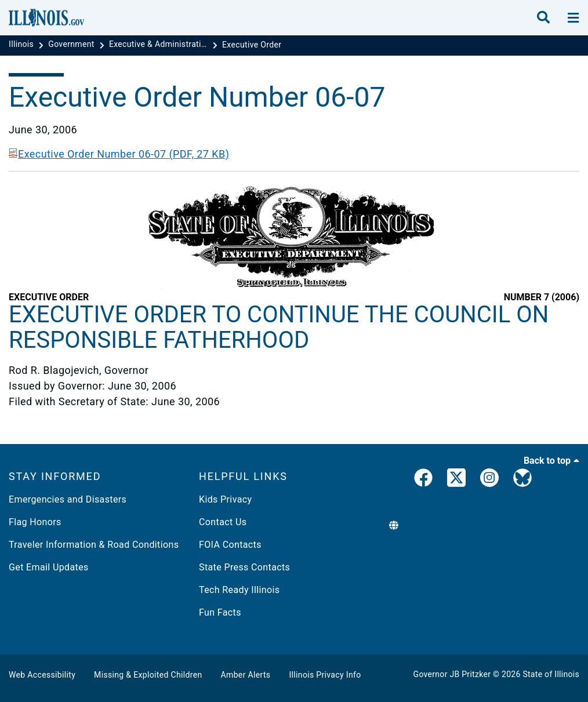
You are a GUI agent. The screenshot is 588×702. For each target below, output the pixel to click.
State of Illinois (551, 674)
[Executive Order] (252, 45)
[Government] (72, 45)
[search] (543, 18)
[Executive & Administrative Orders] (159, 45)
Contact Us (223, 522)
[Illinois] (22, 45)
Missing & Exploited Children (148, 675)
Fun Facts (220, 612)
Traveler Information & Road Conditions (94, 545)
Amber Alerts (246, 675)
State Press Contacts (244, 567)
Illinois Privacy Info (325, 675)
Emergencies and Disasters (68, 499)
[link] (423, 480)
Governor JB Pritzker (452, 674)
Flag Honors (35, 522)
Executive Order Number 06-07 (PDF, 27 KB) (119, 154)
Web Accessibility (42, 675)
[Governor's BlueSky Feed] (522, 480)
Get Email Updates (49, 567)
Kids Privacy (225, 499)
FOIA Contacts (230, 545)
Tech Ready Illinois (239, 590)
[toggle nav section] (573, 18)
